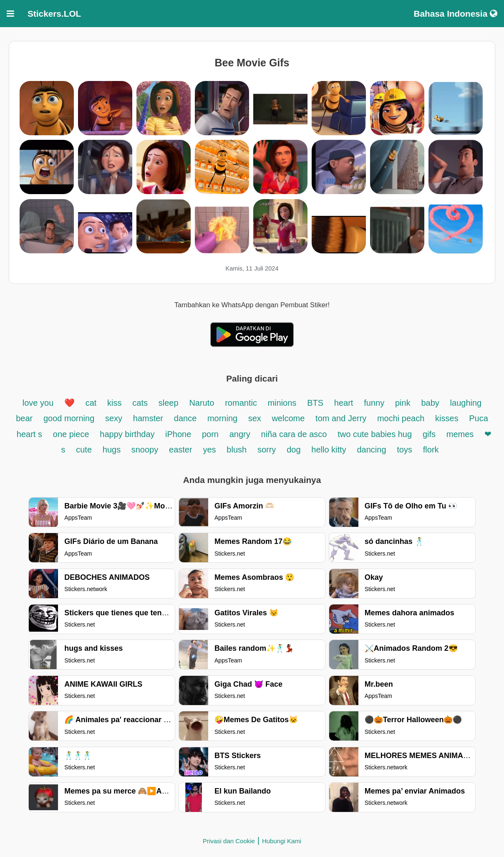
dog (294, 450)
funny (374, 403)
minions (282, 403)
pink (403, 403)
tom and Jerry (342, 418)
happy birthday (128, 434)
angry (240, 434)
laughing (466, 403)
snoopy (145, 450)
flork (431, 450)
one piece (71, 434)
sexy (114, 418)
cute (84, 450)
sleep (169, 403)
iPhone (179, 434)
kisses (448, 418)
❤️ (69, 403)
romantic (242, 403)
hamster (148, 418)
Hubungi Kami (282, 841)
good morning (70, 418)
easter (181, 450)
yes (209, 450)
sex (256, 418)
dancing (371, 450)
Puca (479, 418)
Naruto (202, 403)
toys (404, 450)
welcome (288, 418)
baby (430, 403)
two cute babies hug (375, 434)
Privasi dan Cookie (229, 841)
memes (460, 434)
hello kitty (329, 450)
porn (210, 434)
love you (39, 403)
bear (24, 418)
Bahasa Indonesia (455, 14)
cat (91, 403)
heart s (29, 434)
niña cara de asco (294, 434)
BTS (315, 403)
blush (237, 450)
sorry (267, 450)
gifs (429, 434)
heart (344, 403)
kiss (114, 403)
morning (224, 418)
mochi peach (401, 418)
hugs (113, 450)
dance (186, 418)
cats (140, 403)
